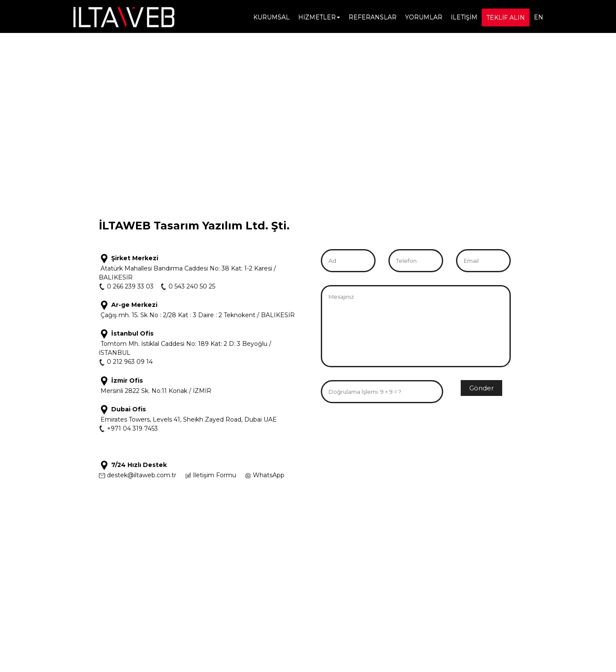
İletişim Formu (215, 475)
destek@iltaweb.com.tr (142, 475)
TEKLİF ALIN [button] (506, 18)
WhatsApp (269, 475)
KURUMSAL (271, 17)
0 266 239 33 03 (129, 286)
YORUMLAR (424, 17)
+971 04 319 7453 (132, 428)
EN (539, 17)
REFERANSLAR (373, 17)
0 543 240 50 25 (192, 286)
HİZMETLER (319, 17)
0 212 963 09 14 (129, 362)
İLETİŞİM (464, 17)
